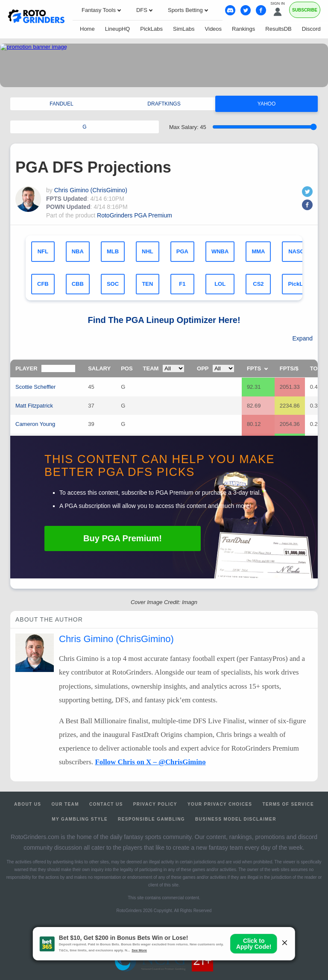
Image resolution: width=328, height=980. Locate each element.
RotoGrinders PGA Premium (135, 215)
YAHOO (266, 104)
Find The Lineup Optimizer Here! (164, 320)
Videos (214, 29)
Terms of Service (288, 804)
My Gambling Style (80, 819)
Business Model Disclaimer (236, 819)
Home (87, 29)
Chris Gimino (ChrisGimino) (91, 190)
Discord (311, 29)
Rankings (243, 29)
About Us (28, 804)
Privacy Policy (155, 804)
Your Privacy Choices (220, 804)
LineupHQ (118, 29)
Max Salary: (188, 127)
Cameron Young (35, 424)
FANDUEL (61, 104)
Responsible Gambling (151, 819)
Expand (303, 338)
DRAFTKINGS (164, 104)
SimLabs (184, 29)
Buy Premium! (123, 538)
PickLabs (151, 29)
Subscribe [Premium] (305, 10)
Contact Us (106, 804)
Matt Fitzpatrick (34, 406)
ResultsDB (278, 29)
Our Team (65, 804)
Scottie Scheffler (35, 387)
